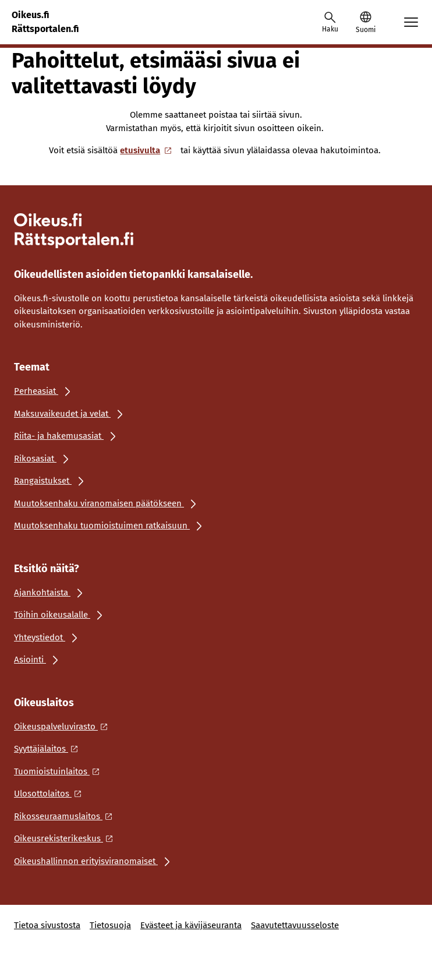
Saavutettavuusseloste (295, 925)
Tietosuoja (110, 925)
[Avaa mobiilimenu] (411, 22)
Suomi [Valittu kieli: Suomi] (366, 30)
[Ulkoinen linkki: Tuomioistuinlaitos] (60, 771)
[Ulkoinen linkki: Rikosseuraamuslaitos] (66, 816)
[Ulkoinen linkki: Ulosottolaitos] (51, 794)
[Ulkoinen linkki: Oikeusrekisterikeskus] (67, 838)
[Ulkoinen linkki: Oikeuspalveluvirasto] (64, 727)
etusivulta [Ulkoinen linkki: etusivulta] (147, 150)
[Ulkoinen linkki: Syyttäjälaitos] (49, 749)
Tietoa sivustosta (47, 925)
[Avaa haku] (330, 22)
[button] (365, 22)
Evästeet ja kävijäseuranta (191, 925)
